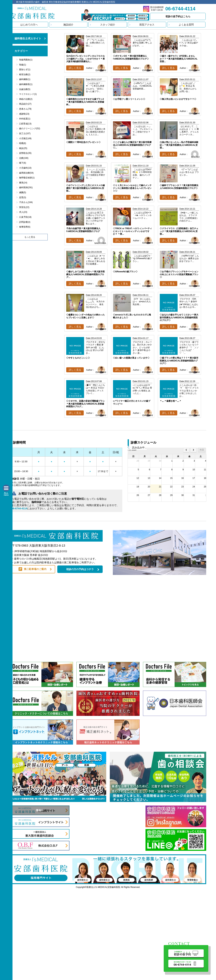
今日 (202, 450)
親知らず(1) (25, 70)
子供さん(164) (26, 202)
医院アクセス (147, 25)
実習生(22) (24, 207)
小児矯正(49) (25, 138)
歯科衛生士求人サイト (28, 38)
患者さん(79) (25, 109)
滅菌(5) (23, 192)
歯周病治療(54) (26, 173)
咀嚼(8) (23, 143)
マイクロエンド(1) (28, 94)
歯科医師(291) (26, 187)
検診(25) (23, 148)
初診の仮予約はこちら (178, 16)
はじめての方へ (29, 25)
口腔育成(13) (25, 124)
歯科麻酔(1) (25, 79)
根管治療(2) (25, 74)
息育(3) (23, 197)
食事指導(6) (25, 227)
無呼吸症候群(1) (27, 178)
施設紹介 (68, 25)
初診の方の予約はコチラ (80, 569)
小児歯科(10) (25, 168)
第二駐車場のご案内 (35, 569)
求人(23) (23, 212)
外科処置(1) (25, 119)
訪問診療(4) (25, 222)
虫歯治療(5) (25, 89)
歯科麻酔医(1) (26, 84)
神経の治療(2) (26, 99)
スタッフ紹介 (108, 25)
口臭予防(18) (25, 217)
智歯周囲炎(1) (26, 60)
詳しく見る (75, 68)
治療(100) (24, 158)
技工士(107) (25, 133)
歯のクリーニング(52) (30, 128)
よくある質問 (186, 25)
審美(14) (23, 183)
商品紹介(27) (25, 104)
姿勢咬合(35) (25, 153)
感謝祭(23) (24, 114)
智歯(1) (23, 65)
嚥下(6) (23, 163)
